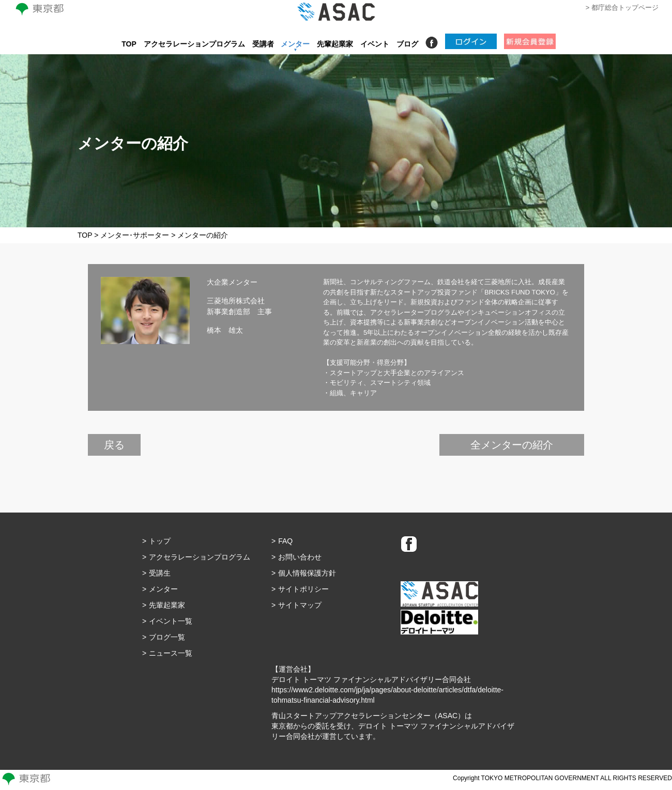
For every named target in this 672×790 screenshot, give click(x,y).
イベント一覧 (171, 621)
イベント (375, 44)
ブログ (407, 44)
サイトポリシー (303, 589)
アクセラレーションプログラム (194, 44)
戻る (114, 445)
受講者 (263, 44)
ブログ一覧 (167, 637)
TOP (129, 44)
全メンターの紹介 (512, 445)
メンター (295, 44)
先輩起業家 (335, 44)
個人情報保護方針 (307, 573)
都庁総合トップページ (625, 7)
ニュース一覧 (171, 653)
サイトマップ (300, 605)
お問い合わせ (300, 557)
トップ (160, 541)
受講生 (160, 573)
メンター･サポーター (135, 235)
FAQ (285, 541)
